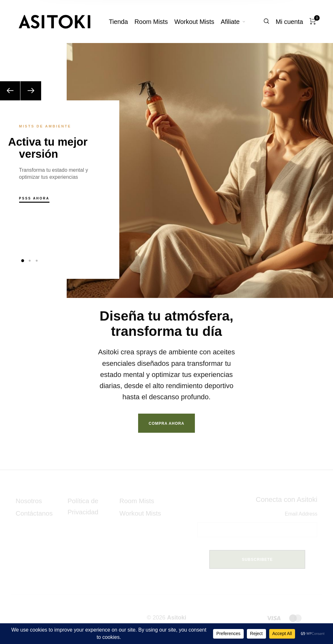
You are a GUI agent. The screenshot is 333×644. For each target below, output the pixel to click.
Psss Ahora (34, 198)
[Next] (31, 91)
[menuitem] (122, 22)
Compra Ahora (166, 423)
